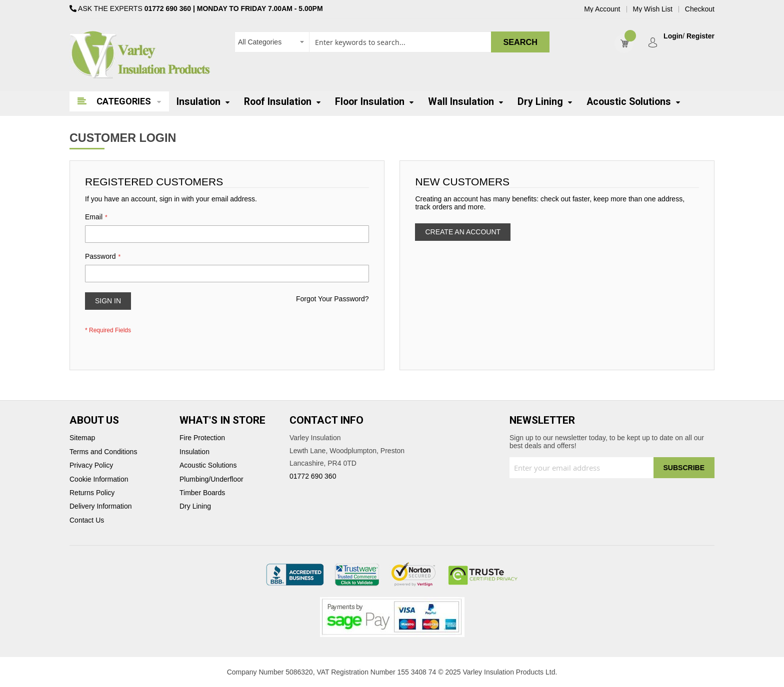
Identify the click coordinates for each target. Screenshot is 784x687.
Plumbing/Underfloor (211, 479)
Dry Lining (195, 506)
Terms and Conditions (103, 452)
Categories (124, 101)
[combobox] (392, 42)
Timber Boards (202, 493)
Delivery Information (101, 506)
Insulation (194, 452)
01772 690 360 (168, 8)
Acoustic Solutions (208, 465)
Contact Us (87, 520)
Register (700, 36)
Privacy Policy (91, 465)
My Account (602, 9)
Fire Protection (202, 438)
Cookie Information (99, 479)
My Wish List (653, 9)
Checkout (700, 9)
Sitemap (82, 438)
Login (673, 36)
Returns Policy (92, 493)
